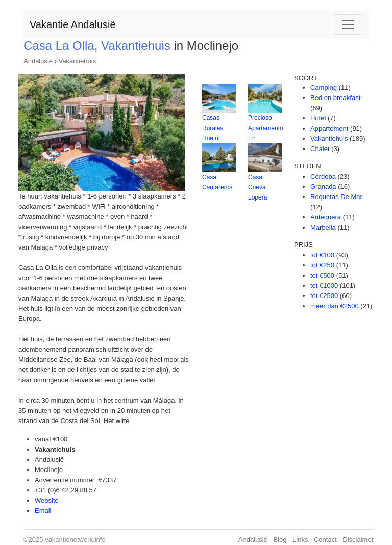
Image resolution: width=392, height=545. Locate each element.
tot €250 (322, 265)
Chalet (320, 149)
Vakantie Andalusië (73, 24)
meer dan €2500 (335, 306)
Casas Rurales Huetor (213, 128)
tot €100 (322, 255)
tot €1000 (324, 286)
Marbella (323, 227)
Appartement (329, 128)
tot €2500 (324, 296)
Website (47, 500)
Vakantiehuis (77, 61)
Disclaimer (358, 540)
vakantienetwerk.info (75, 540)
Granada (323, 187)
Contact (325, 540)
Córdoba (323, 176)
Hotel (318, 118)
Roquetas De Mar (336, 197)
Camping (324, 88)
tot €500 (322, 275)
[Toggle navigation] (348, 24)
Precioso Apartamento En (266, 128)
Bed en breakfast (335, 98)
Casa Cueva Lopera (258, 187)
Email (43, 511)
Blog (280, 540)
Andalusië (38, 61)
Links (300, 540)
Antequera (326, 217)
